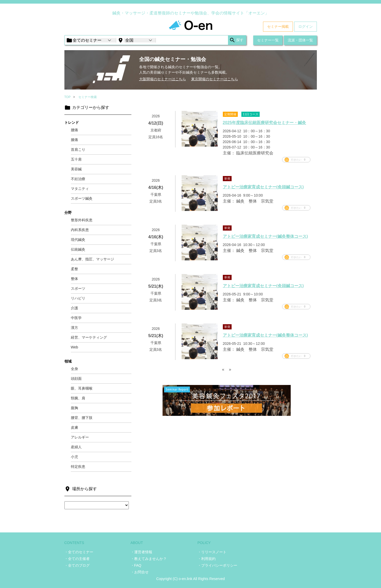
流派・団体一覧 (300, 40)
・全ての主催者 (77, 559)
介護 (74, 308)
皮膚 (74, 427)
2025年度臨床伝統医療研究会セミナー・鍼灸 (265, 123)
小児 (74, 457)
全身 (74, 369)
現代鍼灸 (78, 240)
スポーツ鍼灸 (82, 198)
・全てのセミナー (79, 552)
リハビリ (78, 298)
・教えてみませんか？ (149, 559)
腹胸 (74, 408)
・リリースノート (212, 552)
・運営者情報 (141, 552)
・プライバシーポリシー (217, 565)
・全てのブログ (77, 565)
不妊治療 (78, 179)
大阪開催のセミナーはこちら (163, 79)
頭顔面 (76, 379)
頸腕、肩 (78, 398)
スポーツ (78, 288)
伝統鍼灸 (78, 249)
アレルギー (80, 437)
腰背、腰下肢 (82, 418)
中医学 (76, 318)
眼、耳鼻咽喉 (82, 388)
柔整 (74, 269)
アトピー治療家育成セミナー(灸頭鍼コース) (263, 187)
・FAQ (136, 565)
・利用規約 (207, 559)
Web (75, 347)
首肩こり (78, 150)
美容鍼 (76, 169)
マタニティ (80, 189)
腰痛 (74, 130)
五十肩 (76, 159)
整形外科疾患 (82, 220)
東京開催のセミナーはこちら (215, 79)
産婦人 (76, 447)
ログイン (306, 27)
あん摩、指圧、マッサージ (92, 259)
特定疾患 (78, 467)
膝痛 (74, 140)
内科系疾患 (80, 230)
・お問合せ (140, 572)
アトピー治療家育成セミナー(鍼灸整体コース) (265, 236)
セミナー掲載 (278, 27)
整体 (74, 279)
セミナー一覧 (268, 40)
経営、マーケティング (89, 337)
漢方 (74, 328)
